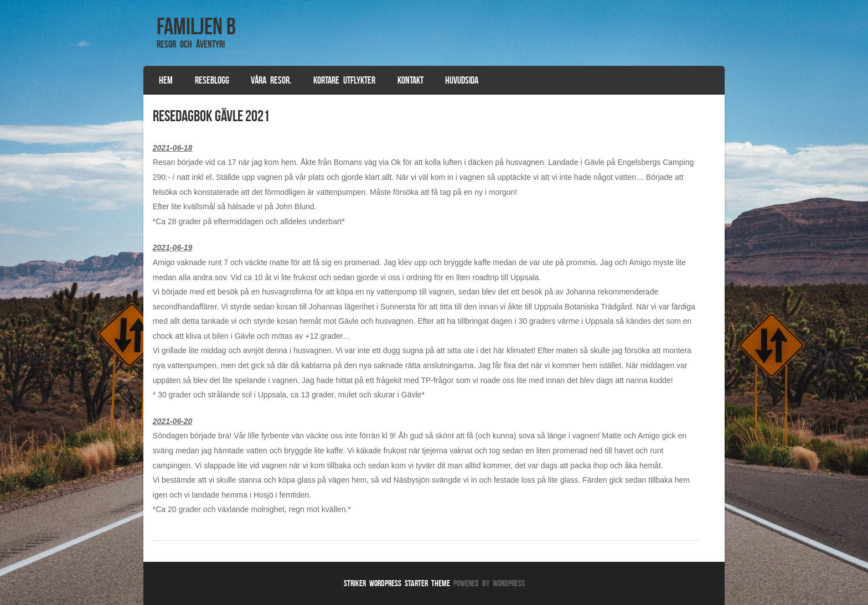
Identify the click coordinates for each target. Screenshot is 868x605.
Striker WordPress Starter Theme (397, 583)
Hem (166, 80)
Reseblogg (212, 80)
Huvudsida (462, 80)
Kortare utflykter (344, 80)
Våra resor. (271, 80)
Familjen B (196, 26)
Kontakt (410, 80)
